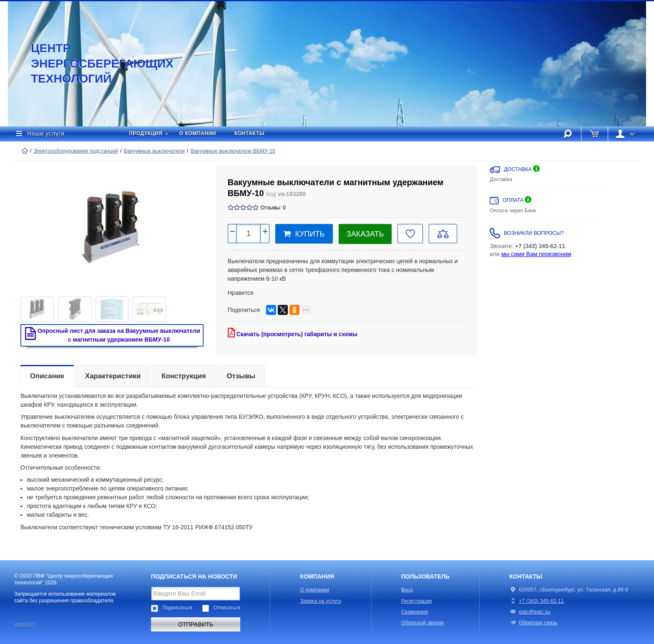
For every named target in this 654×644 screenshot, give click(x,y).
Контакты (249, 133)
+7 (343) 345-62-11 (541, 601)
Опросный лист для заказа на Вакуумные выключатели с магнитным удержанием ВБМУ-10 (111, 335)
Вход (407, 590)
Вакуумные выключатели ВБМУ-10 (233, 151)
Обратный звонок (423, 623)
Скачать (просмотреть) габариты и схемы (293, 333)
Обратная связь (533, 623)
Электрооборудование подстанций (76, 151)
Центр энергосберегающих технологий (93, 63)
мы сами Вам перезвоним (536, 254)
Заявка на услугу (321, 601)
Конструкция (184, 376)
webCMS (25, 624)
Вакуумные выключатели (154, 151)
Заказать (365, 234)
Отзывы (241, 376)
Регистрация (417, 601)
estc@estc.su (535, 612)
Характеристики (113, 376)
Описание (47, 376)
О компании (198, 133)
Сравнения (415, 612)
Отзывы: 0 (273, 208)
